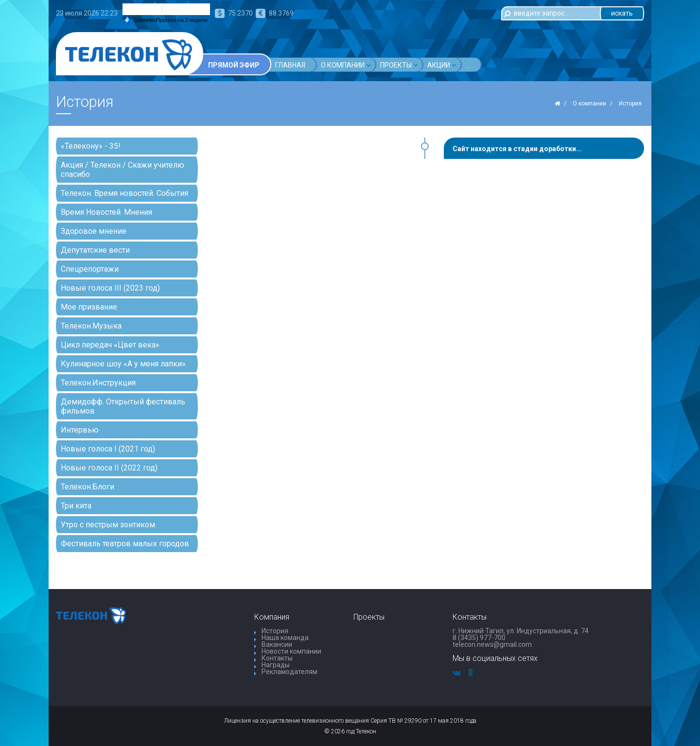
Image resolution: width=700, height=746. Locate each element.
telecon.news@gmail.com (492, 644)
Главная (290, 65)
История (275, 631)
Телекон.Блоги (87, 487)
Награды (276, 665)
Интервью (80, 430)
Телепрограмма (495, 65)
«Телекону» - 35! (91, 146)
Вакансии (277, 644)
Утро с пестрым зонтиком (108, 525)
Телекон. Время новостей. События (124, 193)
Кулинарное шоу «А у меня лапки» (123, 364)
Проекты (399, 65)
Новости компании (291, 651)
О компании (346, 65)
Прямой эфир (234, 65)
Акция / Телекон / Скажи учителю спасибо (122, 170)
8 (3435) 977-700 (479, 638)
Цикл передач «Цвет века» (110, 345)
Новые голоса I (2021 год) (108, 449)
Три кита (76, 506)
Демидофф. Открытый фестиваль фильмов (123, 406)
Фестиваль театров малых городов (125, 544)
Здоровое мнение (94, 231)
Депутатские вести (95, 250)
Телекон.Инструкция (98, 383)
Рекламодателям (289, 672)
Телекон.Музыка (91, 326)
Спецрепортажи (90, 269)
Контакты (277, 658)
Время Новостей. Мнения (106, 212)
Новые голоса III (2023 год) (110, 288)
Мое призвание (89, 307)
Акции (442, 65)
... (543, 65)
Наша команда (285, 638)
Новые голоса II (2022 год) (109, 468)
